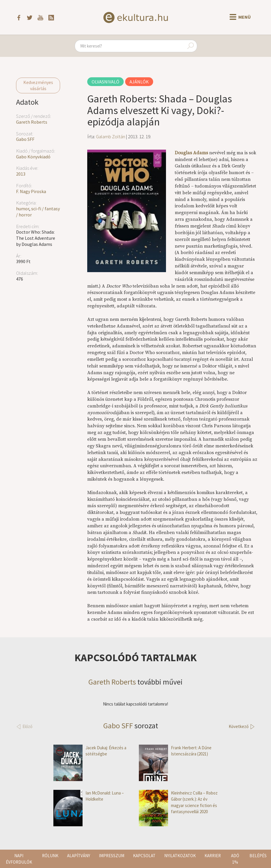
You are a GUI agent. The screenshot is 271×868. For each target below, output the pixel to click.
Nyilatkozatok (180, 856)
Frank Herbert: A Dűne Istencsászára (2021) (175, 751)
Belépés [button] (258, 856)
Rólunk (50, 856)
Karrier (213, 856)
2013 (21, 174)
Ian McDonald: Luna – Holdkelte (89, 796)
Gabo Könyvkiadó (33, 157)
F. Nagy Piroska (31, 191)
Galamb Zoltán (111, 136)
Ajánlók (139, 82)
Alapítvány (79, 856)
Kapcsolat (144, 856)
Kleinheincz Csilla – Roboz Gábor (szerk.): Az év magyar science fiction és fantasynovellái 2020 (178, 802)
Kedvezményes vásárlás (38, 85)
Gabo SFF (25, 139)
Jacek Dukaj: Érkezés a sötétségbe (90, 751)
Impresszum (112, 856)
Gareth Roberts (32, 122)
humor (23, 209)
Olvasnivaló (105, 82)
